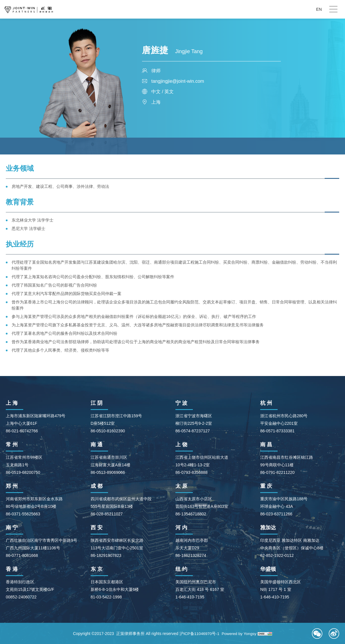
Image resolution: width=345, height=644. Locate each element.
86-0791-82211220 (277, 472)
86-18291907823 (106, 555)
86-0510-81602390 (108, 431)
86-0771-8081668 (22, 555)
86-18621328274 (191, 555)
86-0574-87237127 (193, 431)
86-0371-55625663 (23, 514)
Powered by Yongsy (239, 634)
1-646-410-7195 (190, 597)
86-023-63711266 (276, 514)
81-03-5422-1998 (106, 597)
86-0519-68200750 (23, 472)
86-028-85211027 (107, 514)
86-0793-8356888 (192, 472)
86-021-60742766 (22, 431)
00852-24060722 (21, 597)
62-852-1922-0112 (277, 555)
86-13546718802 (191, 514)
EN (319, 9)
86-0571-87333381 (277, 431)
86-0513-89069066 (108, 472)
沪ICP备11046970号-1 (199, 634)
